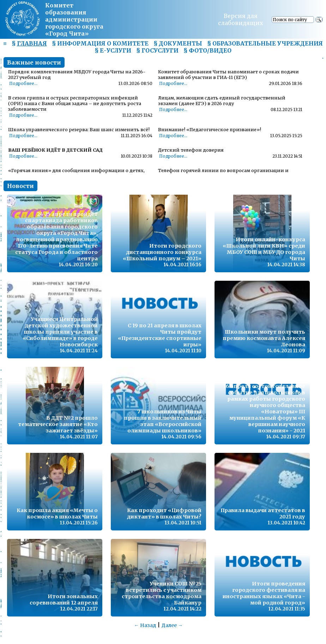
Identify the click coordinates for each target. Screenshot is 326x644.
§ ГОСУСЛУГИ (157, 50)
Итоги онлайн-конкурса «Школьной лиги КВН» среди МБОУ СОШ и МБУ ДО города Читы (264, 249)
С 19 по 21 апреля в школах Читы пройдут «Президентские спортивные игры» (160, 335)
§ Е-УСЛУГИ (113, 50)
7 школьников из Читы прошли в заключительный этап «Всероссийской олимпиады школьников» (163, 421)
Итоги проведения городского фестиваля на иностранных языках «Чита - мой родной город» (264, 593)
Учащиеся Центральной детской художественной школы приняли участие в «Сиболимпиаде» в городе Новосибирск (60, 332)
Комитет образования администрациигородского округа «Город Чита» (74, 19)
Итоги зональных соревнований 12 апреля (64, 600)
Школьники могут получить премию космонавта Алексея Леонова (264, 338)
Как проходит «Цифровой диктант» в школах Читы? (164, 514)
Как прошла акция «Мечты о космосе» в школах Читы (57, 514)
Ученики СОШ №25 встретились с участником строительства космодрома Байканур (162, 593)
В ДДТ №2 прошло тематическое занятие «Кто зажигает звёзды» (58, 424)
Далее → (172, 625)
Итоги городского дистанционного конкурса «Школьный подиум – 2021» (162, 252)
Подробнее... (23, 84)
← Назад (145, 625)
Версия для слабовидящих (241, 19)
